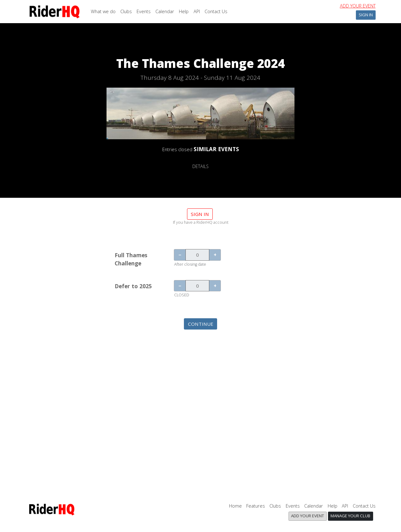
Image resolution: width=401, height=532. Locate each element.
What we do (103, 11)
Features (256, 506)
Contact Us (216, 11)
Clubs (126, 11)
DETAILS (200, 166)
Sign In (366, 15)
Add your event (358, 6)
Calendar (165, 11)
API (197, 11)
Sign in (200, 214)
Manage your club (350, 516)
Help (184, 11)
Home (235, 506)
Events (144, 11)
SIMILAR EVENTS (216, 149)
